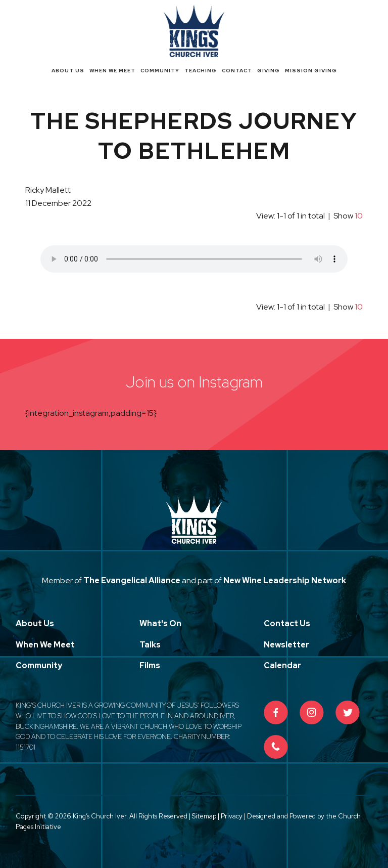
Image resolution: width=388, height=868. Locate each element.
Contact (237, 71)
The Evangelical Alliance (132, 580)
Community (160, 71)
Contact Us (287, 623)
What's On (160, 623)
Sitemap (204, 816)
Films (150, 665)
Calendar (282, 665)
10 (359, 216)
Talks (150, 645)
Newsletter (286, 645)
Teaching (201, 71)
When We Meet (112, 71)
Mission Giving (311, 71)
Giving (269, 71)
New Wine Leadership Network (285, 580)
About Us (68, 71)
